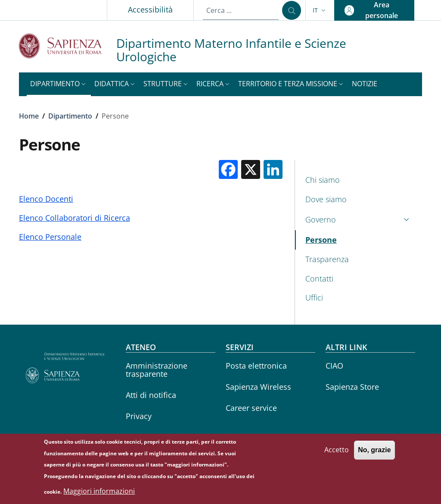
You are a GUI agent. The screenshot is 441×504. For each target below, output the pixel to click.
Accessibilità (150, 9)
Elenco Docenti (46, 199)
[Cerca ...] (292, 10)
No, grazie (374, 455)
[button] (320, 10)
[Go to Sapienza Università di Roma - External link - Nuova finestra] (68, 46)
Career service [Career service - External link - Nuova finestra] (251, 408)
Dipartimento (70, 116)
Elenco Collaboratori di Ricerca (75, 218)
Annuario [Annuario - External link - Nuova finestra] (142, 437)
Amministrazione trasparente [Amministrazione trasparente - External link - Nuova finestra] (157, 370)
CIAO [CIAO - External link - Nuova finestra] (334, 366)
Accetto (337, 454)
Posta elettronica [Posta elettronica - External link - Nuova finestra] (256, 366)
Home (29, 116)
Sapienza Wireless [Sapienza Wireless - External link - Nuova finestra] (258, 387)
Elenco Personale (50, 237)
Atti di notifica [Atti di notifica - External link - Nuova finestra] (151, 395)
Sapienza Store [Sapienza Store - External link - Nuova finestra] (352, 387)
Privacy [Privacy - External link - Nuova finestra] (139, 416)
